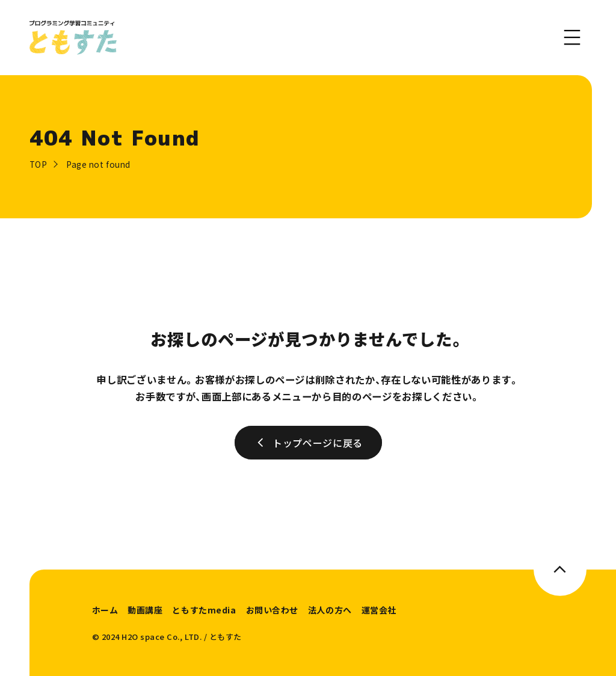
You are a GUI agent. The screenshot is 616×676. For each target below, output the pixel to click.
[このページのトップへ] (560, 569)
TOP (38, 164)
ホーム (105, 610)
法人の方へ (330, 610)
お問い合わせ (272, 610)
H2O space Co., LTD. (162, 637)
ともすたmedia (204, 610)
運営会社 (379, 610)
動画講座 (145, 610)
